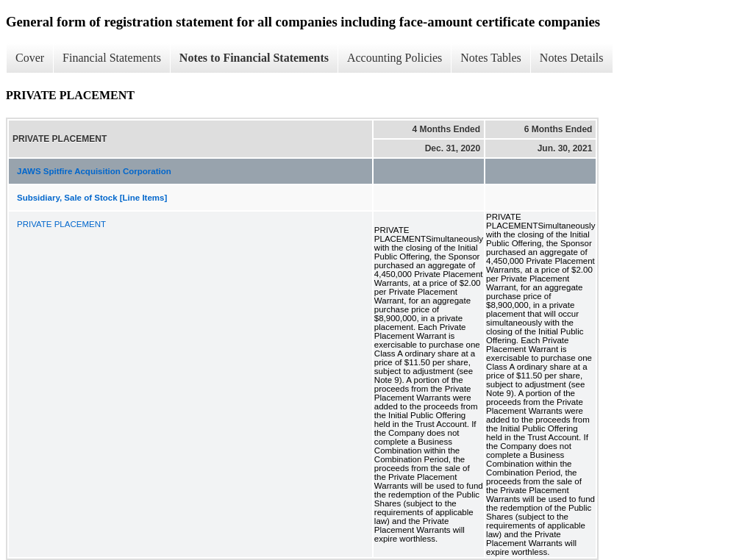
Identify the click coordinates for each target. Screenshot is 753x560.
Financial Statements (112, 58)
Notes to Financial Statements (254, 58)
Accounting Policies (395, 58)
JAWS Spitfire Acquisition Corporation (94, 171)
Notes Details (572, 58)
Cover (30, 58)
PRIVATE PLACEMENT (61, 224)
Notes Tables (491, 58)
